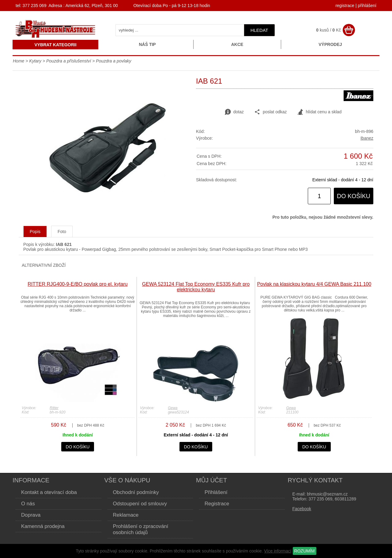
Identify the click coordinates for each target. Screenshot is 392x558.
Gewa (173, 408)
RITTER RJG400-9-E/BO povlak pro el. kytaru (77, 284)
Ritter (54, 408)
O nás (28, 504)
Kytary (35, 61)
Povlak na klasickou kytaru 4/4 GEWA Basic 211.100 (314, 284)
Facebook (302, 509)
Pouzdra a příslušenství (69, 61)
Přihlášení (216, 492)
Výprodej (330, 44)
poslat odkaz (271, 112)
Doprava (31, 515)
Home (19, 61)
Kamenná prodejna (43, 526)
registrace (345, 6)
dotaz (234, 112)
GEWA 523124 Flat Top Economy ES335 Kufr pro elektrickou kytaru (196, 287)
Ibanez (367, 138)
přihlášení (367, 6)
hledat (259, 30)
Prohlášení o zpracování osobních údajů (141, 529)
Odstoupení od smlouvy (140, 504)
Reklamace (126, 515)
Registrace (217, 504)
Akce (237, 44)
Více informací (278, 551)
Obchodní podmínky (136, 492)
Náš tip (147, 44)
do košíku (354, 196)
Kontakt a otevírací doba (49, 492)
